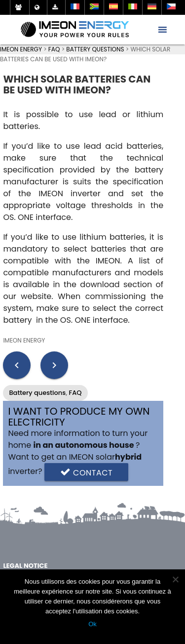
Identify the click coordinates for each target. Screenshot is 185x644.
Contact (86, 472)
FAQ (75, 393)
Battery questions (37, 393)
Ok (92, 624)
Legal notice (25, 566)
